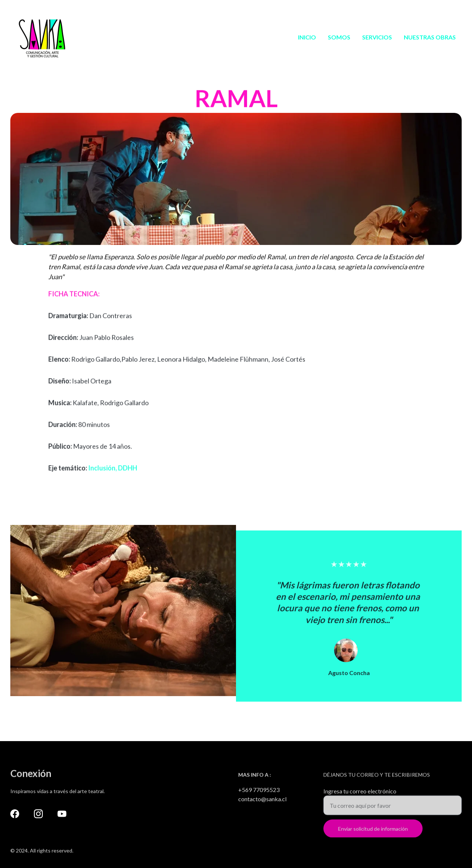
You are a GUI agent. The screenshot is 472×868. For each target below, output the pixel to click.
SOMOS (339, 37)
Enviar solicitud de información (373, 832)
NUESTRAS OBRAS (430, 37)
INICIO (307, 37)
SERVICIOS (377, 37)
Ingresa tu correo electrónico (360, 794)
